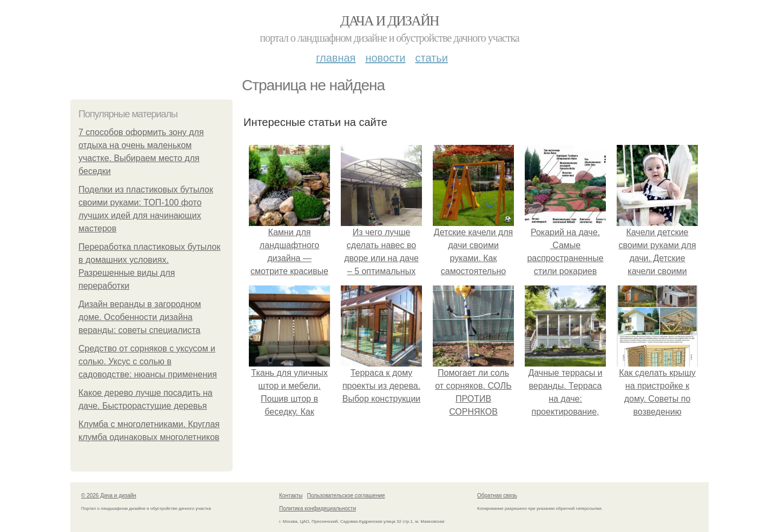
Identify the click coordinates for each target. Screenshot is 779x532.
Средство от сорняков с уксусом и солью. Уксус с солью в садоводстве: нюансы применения (148, 361)
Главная (336, 58)
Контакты (291, 496)
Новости (385, 58)
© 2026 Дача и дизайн (109, 496)
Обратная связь (497, 496)
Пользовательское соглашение (346, 496)
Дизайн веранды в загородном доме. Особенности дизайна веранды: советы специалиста (140, 317)
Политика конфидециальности (318, 508)
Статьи (431, 58)
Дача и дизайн (389, 21)
